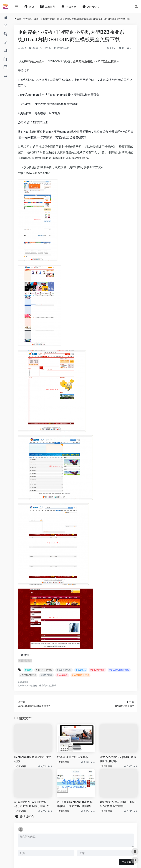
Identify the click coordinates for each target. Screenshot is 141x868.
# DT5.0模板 (46, 675)
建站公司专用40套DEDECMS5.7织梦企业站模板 (118, 804)
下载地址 (24, 661)
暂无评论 (27, 816)
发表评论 (127, 862)
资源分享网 (62, 48)
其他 (36, 19)
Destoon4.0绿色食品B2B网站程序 (33, 759)
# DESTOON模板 (28, 675)
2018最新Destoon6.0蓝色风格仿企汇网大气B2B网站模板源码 (75, 804)
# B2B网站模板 (97, 670)
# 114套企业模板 (44, 670)
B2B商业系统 (33, 61)
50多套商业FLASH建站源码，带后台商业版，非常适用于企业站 (33, 804)
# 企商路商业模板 (80, 675)
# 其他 (28, 670)
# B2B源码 (81, 670)
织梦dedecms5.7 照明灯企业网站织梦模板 (118, 759)
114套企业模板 (107, 61)
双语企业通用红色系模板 (73, 757)
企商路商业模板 (83, 61)
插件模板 (28, 19)
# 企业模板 (62, 675)
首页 (19, 19)
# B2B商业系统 (64, 670)
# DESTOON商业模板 (119, 670)
